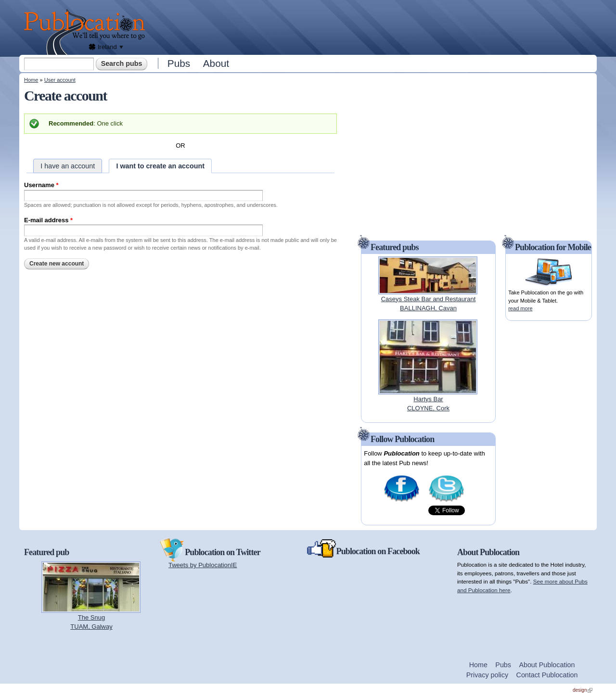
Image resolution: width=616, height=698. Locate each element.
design (583, 690)
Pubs (179, 63)
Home (31, 80)
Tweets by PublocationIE (203, 565)
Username (41, 185)
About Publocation (547, 665)
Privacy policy (487, 675)
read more (520, 308)
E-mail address (48, 220)
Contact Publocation (547, 675)
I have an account (68, 166)
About (216, 63)
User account (60, 80)
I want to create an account (160, 166)
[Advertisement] (373, 26)
